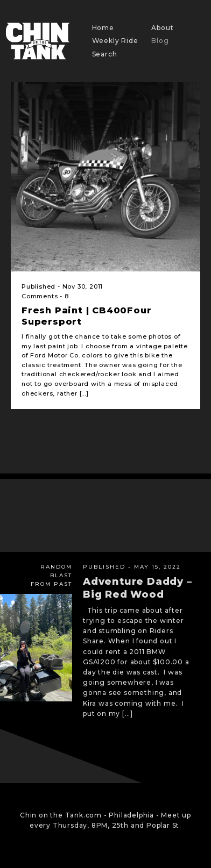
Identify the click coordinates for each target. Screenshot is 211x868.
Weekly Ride (115, 41)
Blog (160, 41)
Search (105, 54)
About (162, 28)
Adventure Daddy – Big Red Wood (138, 588)
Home (103, 28)
